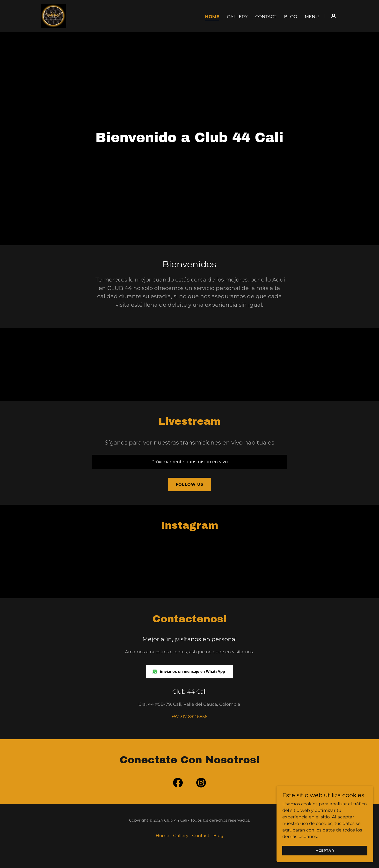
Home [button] (162, 836)
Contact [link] (266, 17)
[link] (53, 16)
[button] (334, 16)
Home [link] (212, 17)
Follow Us (189, 484)
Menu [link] (312, 17)
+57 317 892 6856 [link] (189, 717)
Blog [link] (291, 17)
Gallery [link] (237, 17)
